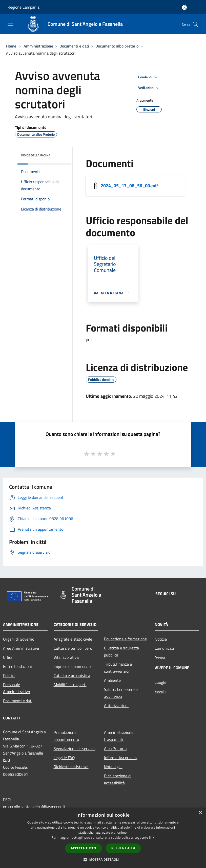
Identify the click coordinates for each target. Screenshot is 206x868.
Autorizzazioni (116, 706)
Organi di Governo (19, 639)
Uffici (7, 657)
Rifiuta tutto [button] (123, 848)
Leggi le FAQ (64, 758)
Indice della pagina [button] (36, 155)
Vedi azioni (150, 88)
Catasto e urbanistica (72, 675)
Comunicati (164, 648)
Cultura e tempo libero (73, 648)
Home (11, 46)
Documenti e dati (74, 46)
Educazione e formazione (125, 639)
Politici (9, 675)
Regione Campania (24, 7)
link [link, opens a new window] (152, 838)
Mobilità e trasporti (70, 685)
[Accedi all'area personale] (184, 7)
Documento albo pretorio (117, 46)
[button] (103, 859)
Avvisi (160, 657)
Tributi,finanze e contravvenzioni (118, 668)
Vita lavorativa (66, 657)
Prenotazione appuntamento (66, 736)
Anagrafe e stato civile (73, 639)
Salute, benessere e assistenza (121, 693)
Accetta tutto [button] (84, 848)
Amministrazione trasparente (119, 736)
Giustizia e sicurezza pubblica (121, 651)
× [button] (200, 813)
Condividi (149, 77)
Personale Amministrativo (16, 688)
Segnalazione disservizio (75, 748)
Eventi (160, 691)
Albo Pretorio (115, 748)
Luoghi (160, 682)
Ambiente (112, 680)
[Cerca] (195, 24)
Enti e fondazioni (17, 666)
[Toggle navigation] (10, 24)
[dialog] (103, 838)
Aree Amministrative (21, 648)
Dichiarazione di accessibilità (118, 779)
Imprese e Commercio (72, 666)
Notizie (161, 639)
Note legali (113, 767)
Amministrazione (38, 46)
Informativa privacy (121, 758)
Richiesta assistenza (71, 767)
